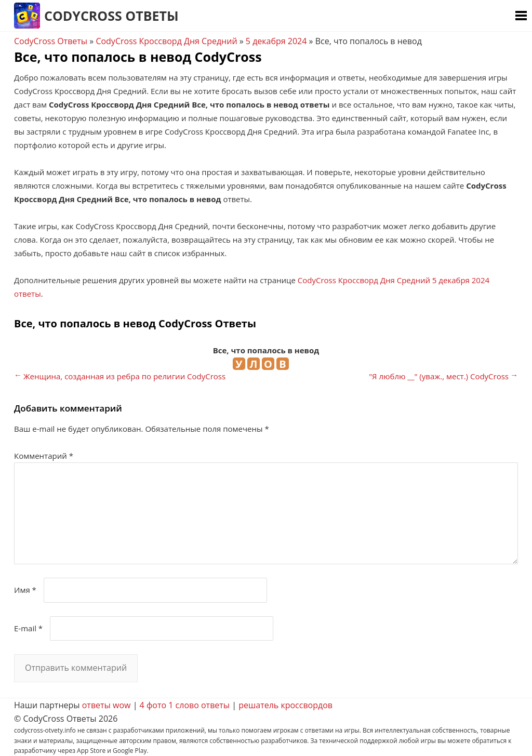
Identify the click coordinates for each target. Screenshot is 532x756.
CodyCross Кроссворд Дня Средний (166, 41)
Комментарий (44, 456)
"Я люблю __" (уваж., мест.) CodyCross (439, 376)
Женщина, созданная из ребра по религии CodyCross (124, 376)
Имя (25, 590)
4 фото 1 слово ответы (185, 705)
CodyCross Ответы (111, 16)
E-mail (28, 628)
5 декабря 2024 (276, 41)
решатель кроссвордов (285, 705)
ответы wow (107, 705)
